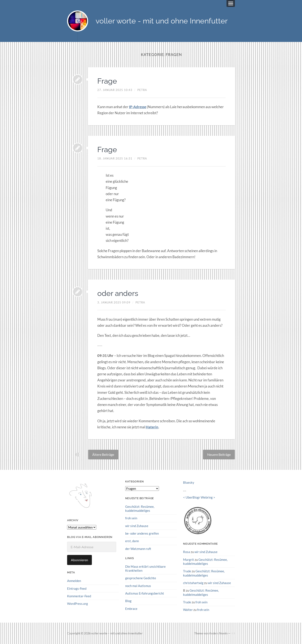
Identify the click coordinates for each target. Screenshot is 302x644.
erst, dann (132, 541)
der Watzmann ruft (138, 548)
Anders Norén (218, 633)
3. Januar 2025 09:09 (114, 302)
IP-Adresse (138, 107)
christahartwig (193, 583)
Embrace (131, 608)
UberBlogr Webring (199, 497)
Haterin (152, 427)
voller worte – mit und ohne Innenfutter (117, 633)
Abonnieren (79, 560)
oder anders (118, 293)
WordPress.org (77, 604)
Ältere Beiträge (103, 454)
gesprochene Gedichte (141, 578)
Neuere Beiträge (219, 454)
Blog (128, 601)
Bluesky (189, 482)
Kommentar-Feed (79, 596)
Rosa (187, 552)
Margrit (189, 560)
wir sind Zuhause (137, 526)
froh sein (131, 518)
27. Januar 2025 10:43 (115, 90)
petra (142, 90)
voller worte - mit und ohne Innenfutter (162, 21)
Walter (188, 610)
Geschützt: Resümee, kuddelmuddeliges (140, 509)
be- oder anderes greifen (142, 533)
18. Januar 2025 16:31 (115, 158)
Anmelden (74, 581)
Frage (107, 81)
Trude (187, 571)
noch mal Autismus (138, 586)
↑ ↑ (233, 633)
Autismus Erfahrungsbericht (145, 593)
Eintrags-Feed (77, 588)
